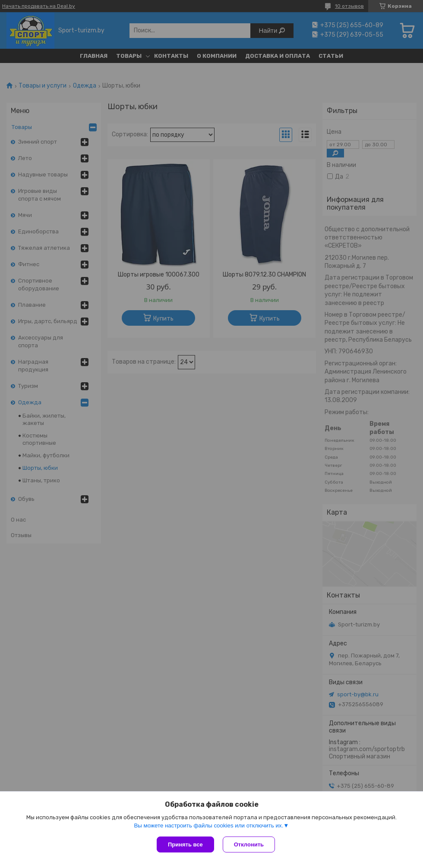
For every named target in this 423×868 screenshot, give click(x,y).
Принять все (185, 844)
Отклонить (249, 844)
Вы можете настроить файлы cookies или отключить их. (208, 826)
